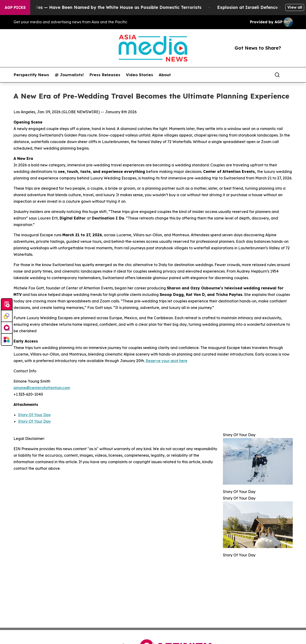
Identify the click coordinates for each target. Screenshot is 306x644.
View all (295, 7)
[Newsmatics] (7, 339)
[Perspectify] (7, 316)
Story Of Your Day (34, 415)
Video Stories (140, 75)
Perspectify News (31, 75)
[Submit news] (7, 305)
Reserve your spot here (166, 361)
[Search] (277, 75)
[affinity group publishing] (7, 328)
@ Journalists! (69, 75)
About (165, 75)
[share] (289, 75)
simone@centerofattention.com (42, 388)
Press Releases (105, 75)
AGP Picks (15, 7)
